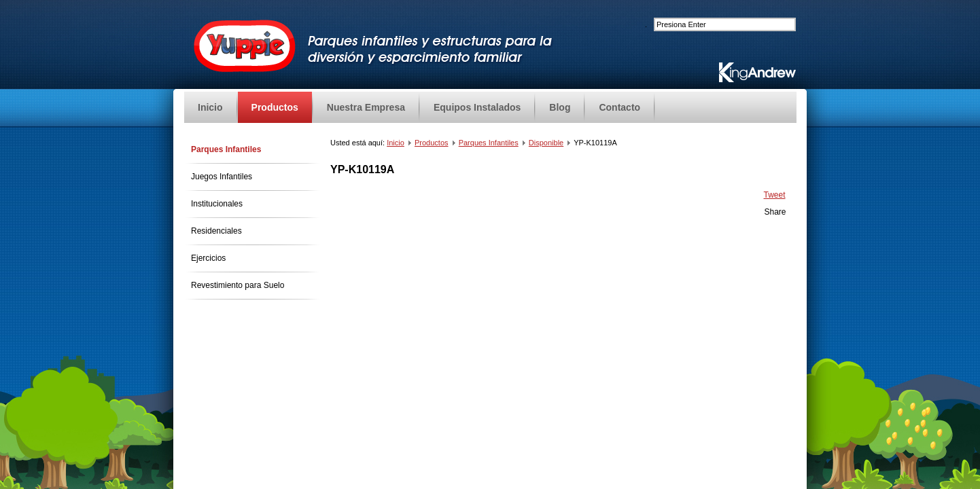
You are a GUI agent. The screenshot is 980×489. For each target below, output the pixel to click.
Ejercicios (208, 258)
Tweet (774, 195)
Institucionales (217, 204)
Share (775, 212)
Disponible (546, 143)
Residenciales (216, 231)
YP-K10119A (362, 169)
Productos (432, 143)
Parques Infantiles (226, 149)
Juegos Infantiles (222, 177)
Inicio (396, 143)
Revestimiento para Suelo (238, 285)
